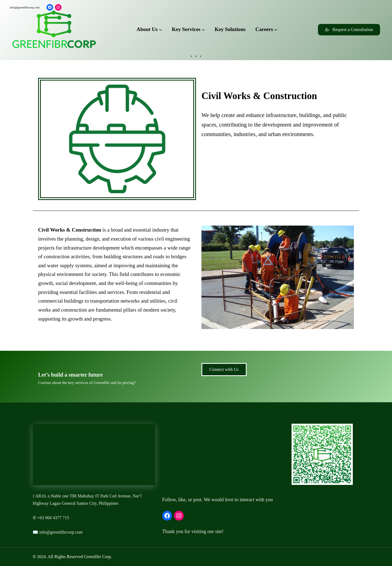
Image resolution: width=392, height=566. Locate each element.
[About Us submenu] (161, 30)
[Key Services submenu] (203, 30)
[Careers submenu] (276, 30)
